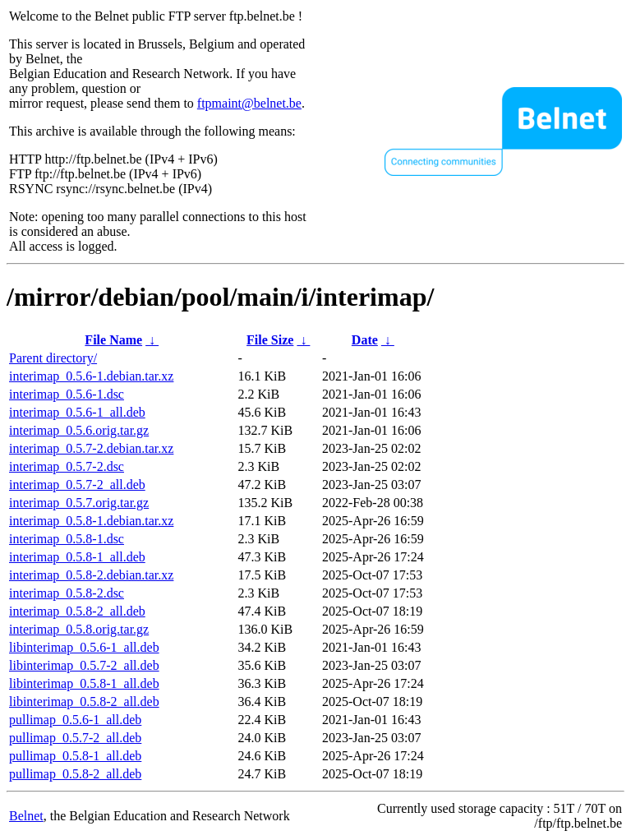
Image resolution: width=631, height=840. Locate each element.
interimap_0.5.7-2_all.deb (77, 485)
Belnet (26, 816)
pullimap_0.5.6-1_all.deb (75, 720)
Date (365, 340)
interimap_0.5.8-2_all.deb (77, 611)
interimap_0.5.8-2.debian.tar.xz (91, 575)
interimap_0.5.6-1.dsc (67, 394)
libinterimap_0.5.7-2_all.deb (84, 665)
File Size (270, 340)
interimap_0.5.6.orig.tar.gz (79, 430)
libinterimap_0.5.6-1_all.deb (84, 647)
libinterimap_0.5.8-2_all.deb (84, 702)
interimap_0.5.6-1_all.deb (77, 412)
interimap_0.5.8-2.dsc (67, 593)
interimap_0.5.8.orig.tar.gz (79, 629)
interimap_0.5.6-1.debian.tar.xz (91, 376)
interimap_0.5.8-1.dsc (67, 539)
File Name (113, 340)
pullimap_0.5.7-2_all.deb (75, 738)
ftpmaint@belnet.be (249, 103)
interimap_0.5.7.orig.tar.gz (79, 503)
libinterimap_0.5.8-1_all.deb (84, 683)
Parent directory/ (53, 358)
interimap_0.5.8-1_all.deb (77, 557)
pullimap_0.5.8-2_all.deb (75, 774)
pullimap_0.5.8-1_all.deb (75, 756)
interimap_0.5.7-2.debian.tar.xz (91, 448)
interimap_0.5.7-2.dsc (67, 466)
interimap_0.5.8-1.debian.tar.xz (91, 521)
